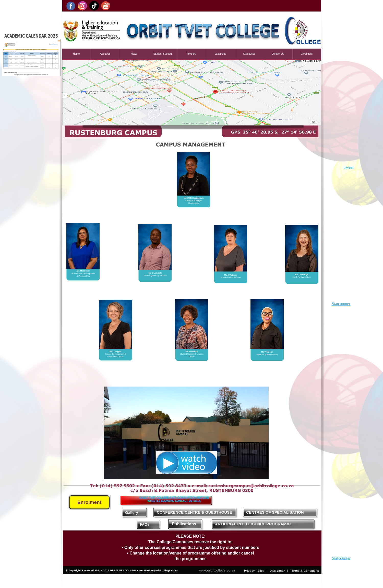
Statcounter (341, 304)
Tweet (349, 167)
